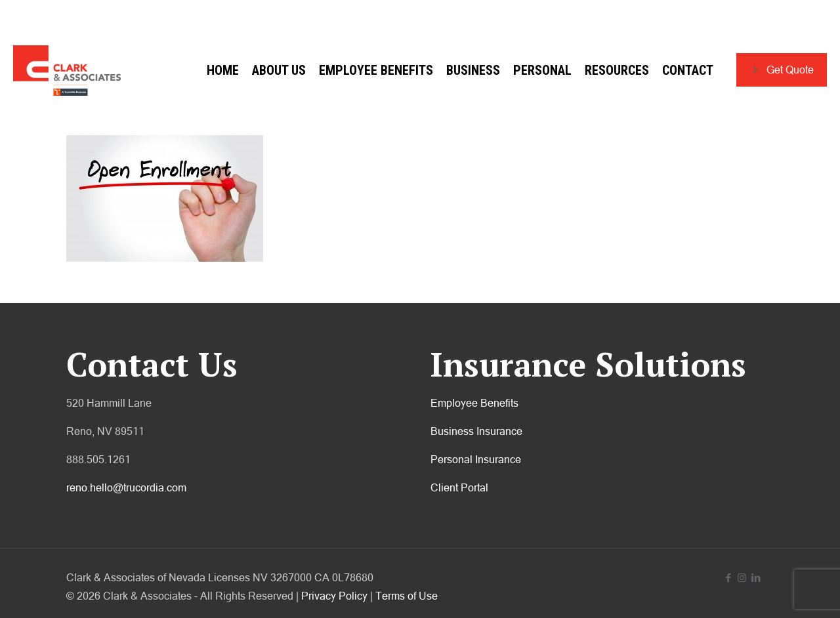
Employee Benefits (474, 403)
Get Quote (782, 70)
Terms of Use (407, 596)
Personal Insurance (476, 459)
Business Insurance (476, 431)
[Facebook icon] (728, 578)
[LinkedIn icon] (756, 578)
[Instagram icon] (742, 578)
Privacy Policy (334, 596)
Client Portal (459, 487)
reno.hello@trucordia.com (126, 487)
